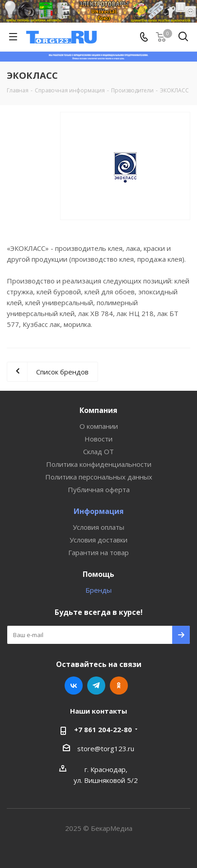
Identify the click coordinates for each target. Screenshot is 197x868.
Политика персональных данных (99, 477)
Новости (98, 439)
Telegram (96, 686)
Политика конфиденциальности (99, 464)
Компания (98, 410)
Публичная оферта (99, 489)
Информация (99, 511)
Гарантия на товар (98, 552)
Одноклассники (119, 686)
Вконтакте (74, 686)
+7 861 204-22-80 (103, 729)
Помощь (98, 574)
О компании (99, 426)
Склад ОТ (98, 451)
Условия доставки (98, 540)
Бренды (98, 590)
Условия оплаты (98, 527)
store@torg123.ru (106, 748)
